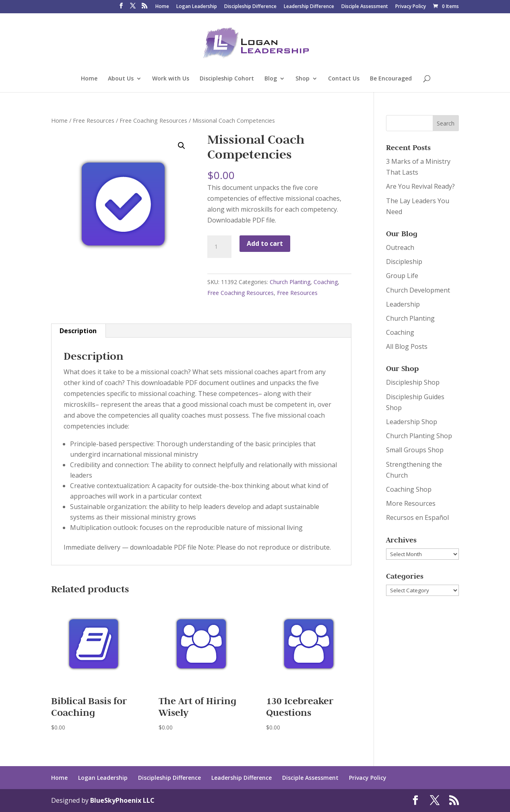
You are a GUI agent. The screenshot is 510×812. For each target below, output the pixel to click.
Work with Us (171, 79)
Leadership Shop (412, 422)
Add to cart (265, 243)
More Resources (411, 503)
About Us (121, 79)
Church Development (418, 290)
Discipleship (404, 262)
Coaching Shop (409, 489)
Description (78, 331)
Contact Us (344, 79)
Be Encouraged (391, 79)
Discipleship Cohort (227, 79)
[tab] (78, 331)
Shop (302, 79)
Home (162, 7)
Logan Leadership (197, 7)
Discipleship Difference (250, 7)
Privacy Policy (411, 7)
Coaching (326, 282)
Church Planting (290, 282)
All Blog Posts (407, 346)
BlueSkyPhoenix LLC (122, 800)
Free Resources (94, 120)
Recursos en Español (417, 517)
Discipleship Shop (413, 382)
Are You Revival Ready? (420, 186)
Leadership (403, 304)
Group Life (402, 276)
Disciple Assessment (365, 7)
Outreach (400, 247)
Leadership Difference (309, 7)
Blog (271, 79)
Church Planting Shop (419, 436)
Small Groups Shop (415, 450)
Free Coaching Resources (153, 120)
